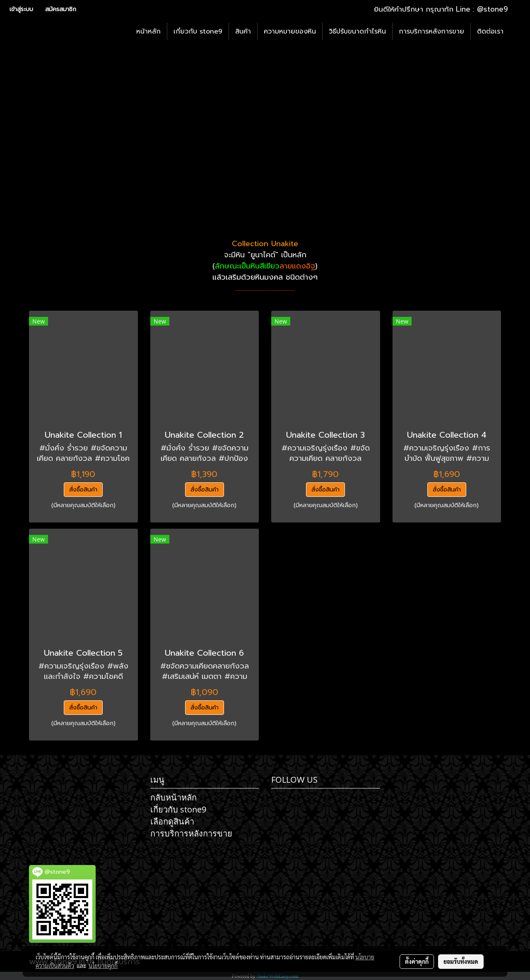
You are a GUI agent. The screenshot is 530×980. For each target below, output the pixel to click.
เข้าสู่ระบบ (21, 9)
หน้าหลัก (148, 31)
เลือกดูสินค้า (172, 821)
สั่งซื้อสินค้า (83, 490)
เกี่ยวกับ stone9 (198, 31)
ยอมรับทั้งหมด (461, 961)
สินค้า (243, 31)
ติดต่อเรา (490, 31)
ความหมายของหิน (290, 31)
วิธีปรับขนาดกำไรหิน (357, 31)
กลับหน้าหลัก (173, 797)
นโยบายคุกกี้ (103, 966)
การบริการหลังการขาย (431, 31)
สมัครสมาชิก (61, 9)
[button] (517, 31)
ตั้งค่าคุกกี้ (417, 961)
